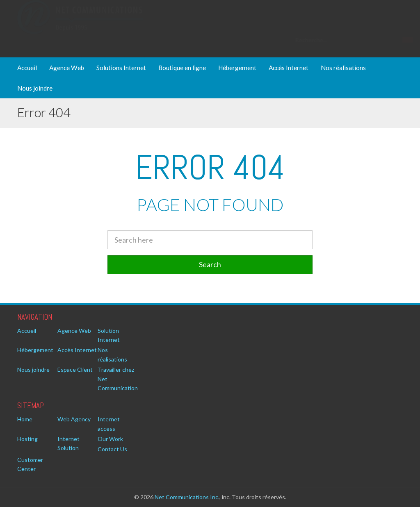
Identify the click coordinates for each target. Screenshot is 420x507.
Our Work (110, 439)
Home (25, 419)
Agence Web (67, 68)
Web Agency (74, 419)
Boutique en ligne (182, 68)
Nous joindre (35, 88)
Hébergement (237, 68)
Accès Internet (289, 68)
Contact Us (112, 449)
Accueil (27, 68)
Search (210, 264)
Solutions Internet (121, 68)
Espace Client (75, 369)
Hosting (27, 439)
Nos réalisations (343, 68)
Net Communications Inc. (187, 497)
